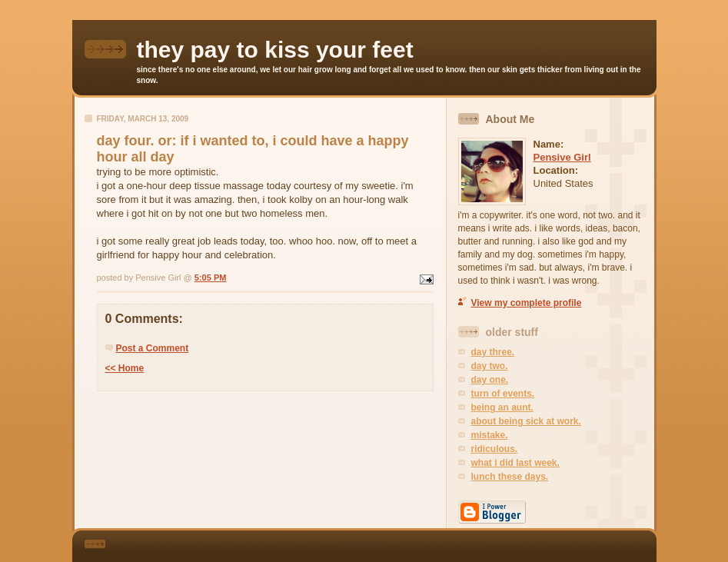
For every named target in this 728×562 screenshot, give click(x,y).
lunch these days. (510, 477)
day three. (493, 352)
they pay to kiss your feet (275, 50)
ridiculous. (495, 449)
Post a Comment (153, 348)
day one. (490, 380)
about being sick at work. (526, 421)
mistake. (490, 435)
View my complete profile (527, 303)
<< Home (125, 368)
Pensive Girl (562, 157)
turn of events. (503, 394)
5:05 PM (211, 278)
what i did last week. (515, 463)
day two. (490, 366)
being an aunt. (502, 407)
